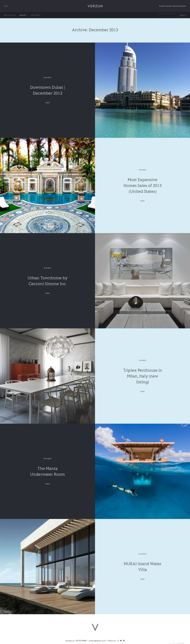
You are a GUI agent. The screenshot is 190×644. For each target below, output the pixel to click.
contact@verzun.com (97, 641)
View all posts (10, 15)
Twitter (122, 641)
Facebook (119, 641)
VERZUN (95, 6)
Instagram (125, 641)
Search (182, 15)
